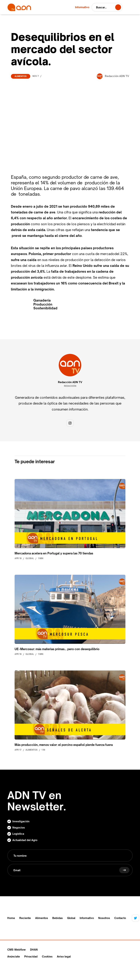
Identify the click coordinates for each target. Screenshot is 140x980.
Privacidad (31, 956)
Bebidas (58, 918)
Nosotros (104, 918)
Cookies (47, 956)
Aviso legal (64, 956)
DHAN (34, 950)
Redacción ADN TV (70, 382)
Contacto (120, 918)
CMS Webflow (16, 950)
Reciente (25, 918)
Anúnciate (14, 956)
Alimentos (21, 76)
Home (11, 918)
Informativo (87, 918)
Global (71, 918)
